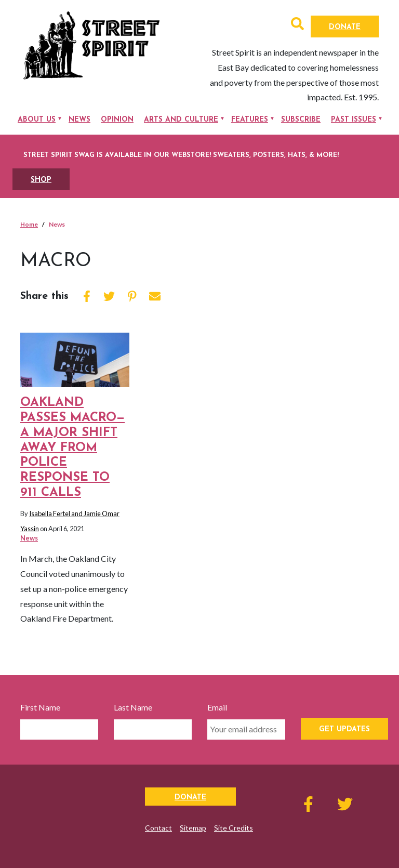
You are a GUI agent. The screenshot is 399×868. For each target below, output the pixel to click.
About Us (37, 120)
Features (250, 120)
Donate (345, 27)
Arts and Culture (181, 120)
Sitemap (193, 828)
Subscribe (301, 120)
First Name (40, 707)
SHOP (41, 180)
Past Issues (354, 120)
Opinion (117, 120)
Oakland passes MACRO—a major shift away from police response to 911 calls (72, 448)
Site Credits (234, 828)
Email (217, 707)
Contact (158, 828)
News (79, 120)
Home (29, 224)
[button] (297, 25)
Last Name (133, 707)
